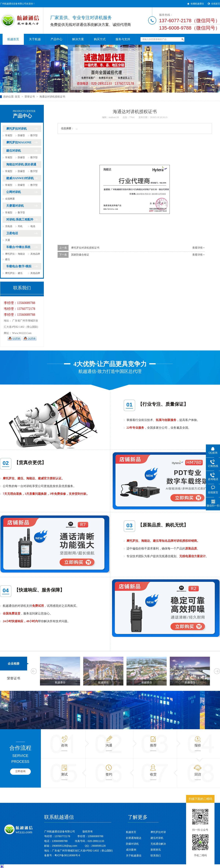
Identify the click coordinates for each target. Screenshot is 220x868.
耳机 (20, 226)
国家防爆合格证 (80, 255)
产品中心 (27, 114)
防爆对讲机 (132, 844)
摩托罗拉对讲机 (16, 129)
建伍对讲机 (14, 151)
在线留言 (216, 4)
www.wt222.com (22, 333)
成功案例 (131, 850)
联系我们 (156, 856)
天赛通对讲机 (15, 206)
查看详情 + (198, 248)
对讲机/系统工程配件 (20, 219)
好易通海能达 (134, 838)
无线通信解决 (158, 844)
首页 (17, 97)
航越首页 (131, 832)
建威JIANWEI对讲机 (20, 178)
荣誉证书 (30, 97)
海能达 (21, 254)
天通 (8, 240)
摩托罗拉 (10, 254)
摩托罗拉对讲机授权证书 (85, 248)
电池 (33, 226)
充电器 (9, 226)
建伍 (8, 259)
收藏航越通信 (197, 4)
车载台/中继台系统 (18, 247)
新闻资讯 (156, 850)
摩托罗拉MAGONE (19, 142)
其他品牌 (35, 254)
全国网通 (10, 199)
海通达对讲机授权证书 (52, 97)
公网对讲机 (14, 192)
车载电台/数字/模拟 (19, 266)
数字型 (34, 135)
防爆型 (21, 135)
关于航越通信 (134, 856)
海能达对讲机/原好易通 (21, 164)
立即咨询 (20, 771)
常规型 (9, 135)
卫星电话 (12, 233)
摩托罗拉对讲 (158, 832)
